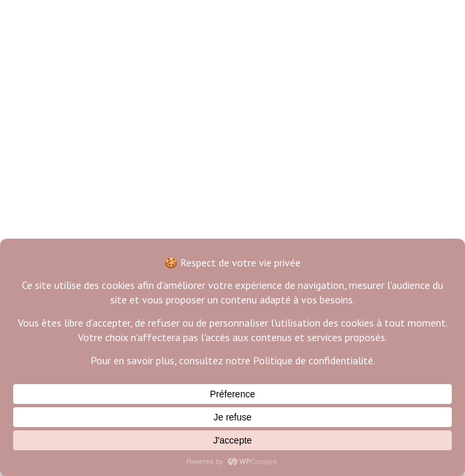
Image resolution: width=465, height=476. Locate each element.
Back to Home (232, 185)
